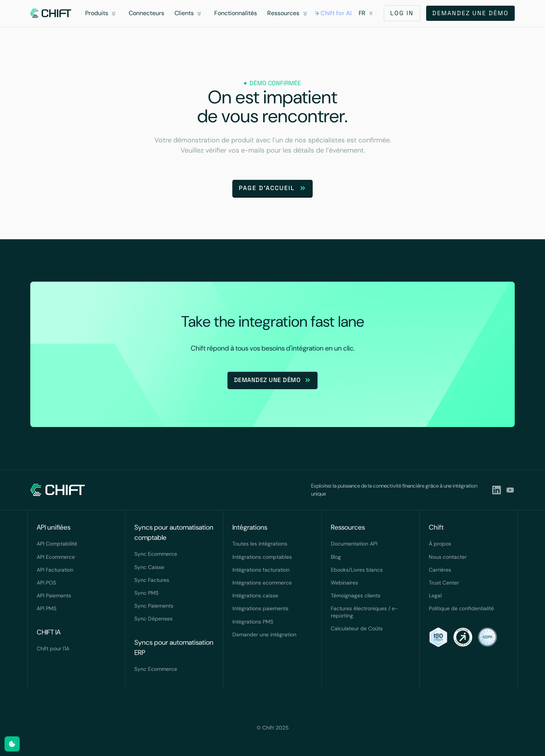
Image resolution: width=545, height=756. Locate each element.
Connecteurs (146, 13)
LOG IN (402, 13)
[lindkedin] (497, 490)
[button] (102, 13)
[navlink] (51, 13)
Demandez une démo (470, 13)
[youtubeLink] (510, 490)
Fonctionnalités (236, 13)
